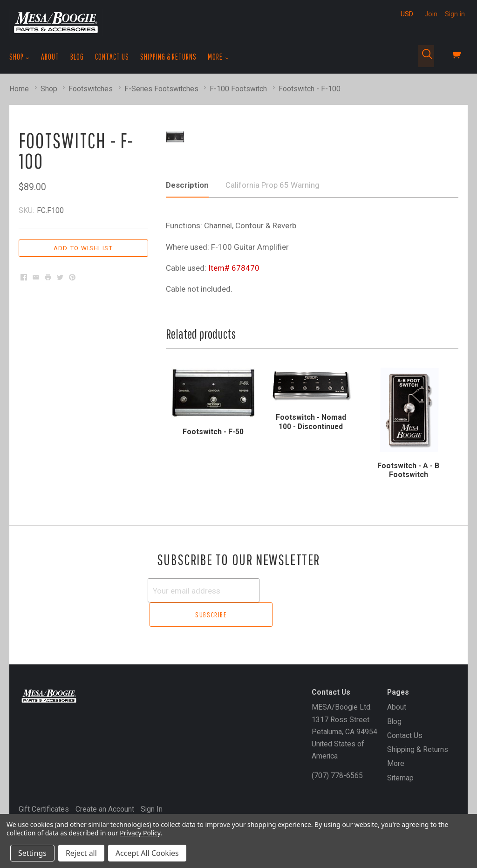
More (218, 57)
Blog (77, 57)
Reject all (81, 853)
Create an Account (105, 805)
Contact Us (112, 57)
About (50, 57)
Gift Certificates (44, 805)
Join (431, 14)
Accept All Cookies (147, 853)
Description (187, 207)
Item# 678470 (234, 290)
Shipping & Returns (168, 57)
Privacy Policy (140, 833)
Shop (20, 57)
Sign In (152, 805)
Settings (32, 853)
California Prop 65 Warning (273, 207)
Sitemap (400, 774)
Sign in (455, 14)
